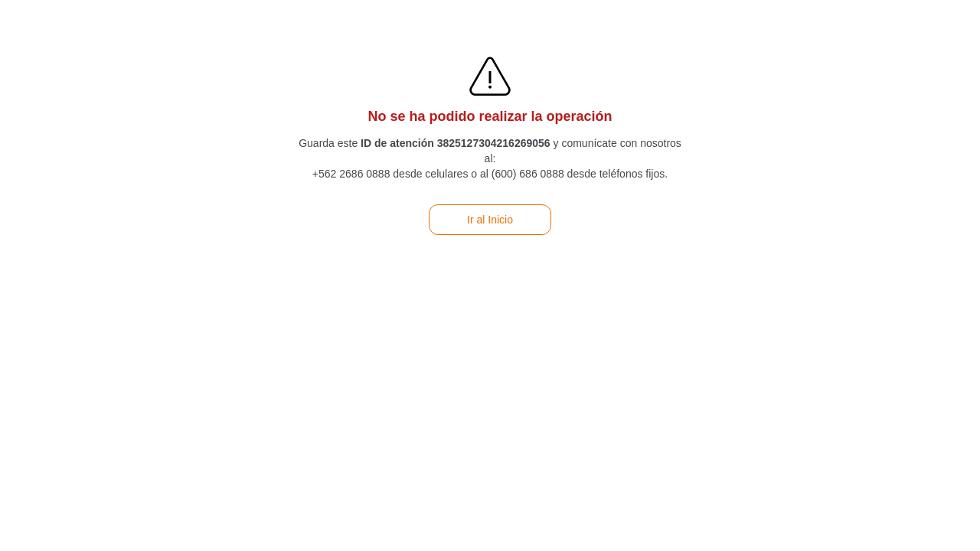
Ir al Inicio (490, 220)
